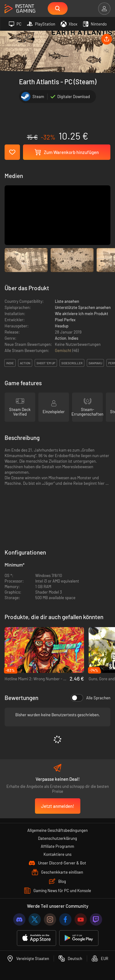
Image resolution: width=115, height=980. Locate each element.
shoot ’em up (46, 363)
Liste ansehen (67, 301)
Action (61, 338)
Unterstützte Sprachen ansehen (83, 307)
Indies (73, 338)
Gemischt (64, 350)
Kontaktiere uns (57, 854)
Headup (62, 326)
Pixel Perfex (65, 320)
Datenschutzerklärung (57, 838)
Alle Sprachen (91, 698)
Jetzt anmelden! (58, 806)
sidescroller (72, 363)
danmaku (95, 363)
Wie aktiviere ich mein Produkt (82, 314)
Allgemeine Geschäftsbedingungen (57, 830)
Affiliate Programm (57, 846)
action (25, 363)
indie (10, 363)
